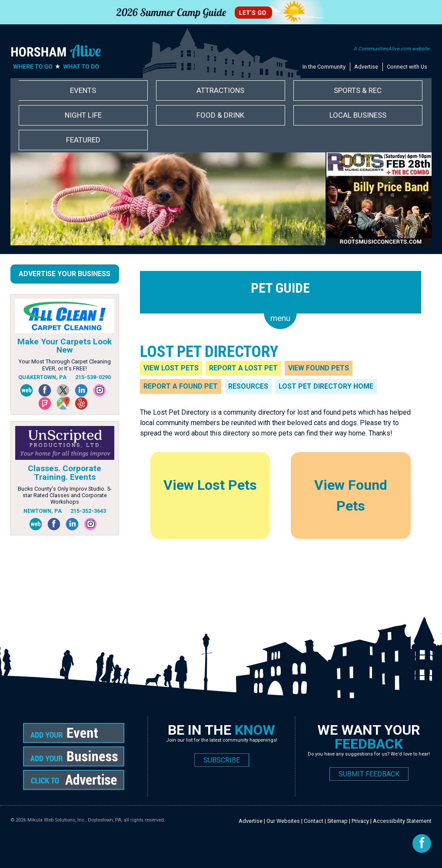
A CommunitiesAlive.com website (391, 49)
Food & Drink (220, 115)
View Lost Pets (171, 368)
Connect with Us (407, 67)
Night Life (83, 115)
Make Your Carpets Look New (65, 346)
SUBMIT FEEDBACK (369, 774)
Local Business (358, 115)
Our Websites (283, 821)
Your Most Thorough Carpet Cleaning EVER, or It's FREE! (65, 365)
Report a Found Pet (181, 386)
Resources (248, 386)
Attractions (220, 90)
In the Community (324, 67)
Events (83, 90)
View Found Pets (319, 368)
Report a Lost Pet (243, 368)
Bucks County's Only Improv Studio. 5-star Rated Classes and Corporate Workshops (65, 495)
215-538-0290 (93, 377)
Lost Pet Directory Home (326, 386)
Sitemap (337, 821)
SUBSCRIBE (222, 760)
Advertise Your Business (65, 274)
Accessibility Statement (402, 821)
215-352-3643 (88, 511)
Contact (314, 821)
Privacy (360, 821)
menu (280, 318)
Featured (83, 140)
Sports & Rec (358, 90)
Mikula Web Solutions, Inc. (56, 820)
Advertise (366, 67)
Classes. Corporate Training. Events (65, 472)
